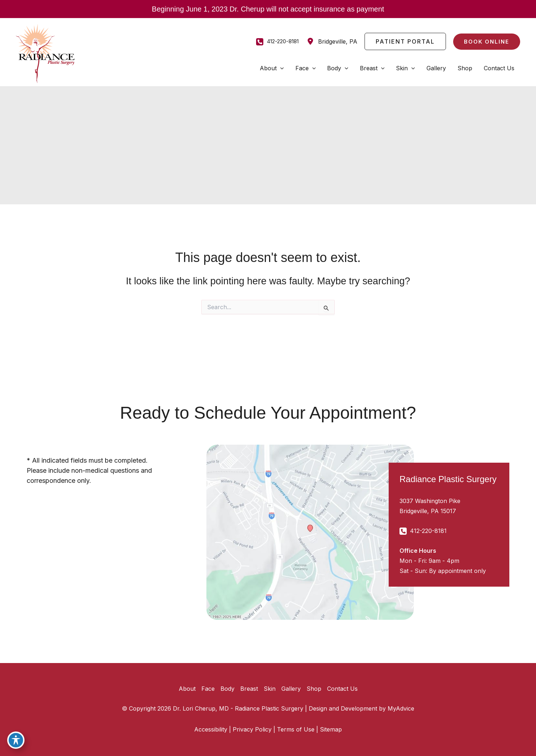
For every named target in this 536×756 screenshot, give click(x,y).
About (187, 689)
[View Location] (332, 41)
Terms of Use (296, 729)
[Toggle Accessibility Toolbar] (16, 740)
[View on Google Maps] (310, 532)
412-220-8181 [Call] (283, 41)
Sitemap (331, 729)
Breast (249, 689)
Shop (314, 689)
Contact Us (342, 689)
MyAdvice (401, 708)
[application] (280, 68)
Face (208, 689)
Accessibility (211, 729)
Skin (270, 689)
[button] (405, 41)
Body (227, 689)
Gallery (291, 689)
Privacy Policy (252, 729)
